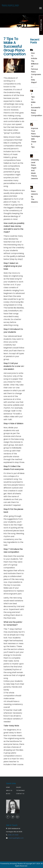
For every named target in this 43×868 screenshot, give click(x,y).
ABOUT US (11, 789)
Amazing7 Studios (17, 864)
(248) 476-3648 (15, 825)
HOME (10, 786)
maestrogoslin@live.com (17, 828)
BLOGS (11, 791)
